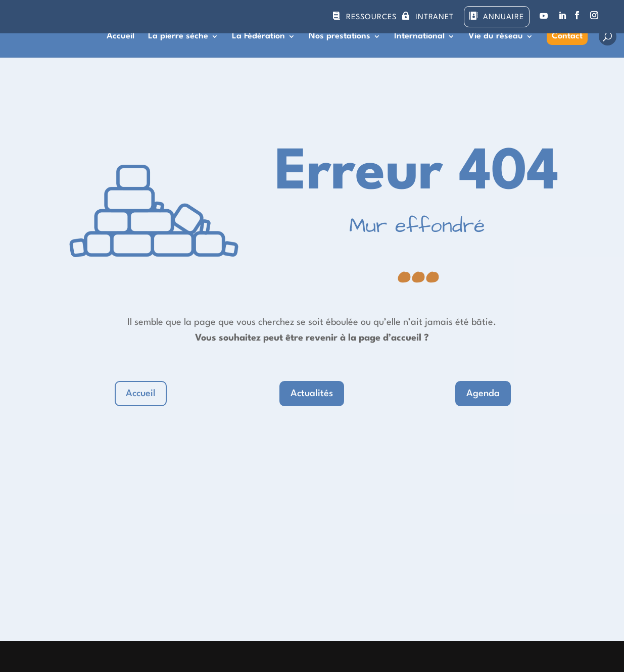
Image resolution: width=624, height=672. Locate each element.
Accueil (121, 37)
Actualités (312, 394)
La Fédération (258, 37)
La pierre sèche (178, 37)
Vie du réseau (496, 37)
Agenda (483, 394)
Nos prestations (340, 37)
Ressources (371, 17)
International (419, 37)
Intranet (435, 17)
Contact (567, 36)
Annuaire (503, 17)
